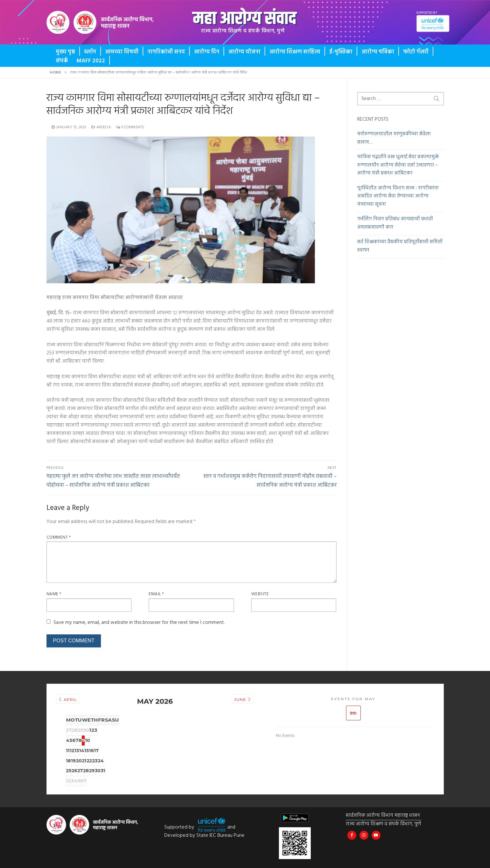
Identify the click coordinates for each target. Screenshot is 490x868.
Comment (59, 537)
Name (54, 594)
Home (56, 73)
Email (156, 594)
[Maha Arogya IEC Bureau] (352, 834)
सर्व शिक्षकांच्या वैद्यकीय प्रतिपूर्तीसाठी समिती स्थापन (400, 246)
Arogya (101, 127)
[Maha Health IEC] (378, 834)
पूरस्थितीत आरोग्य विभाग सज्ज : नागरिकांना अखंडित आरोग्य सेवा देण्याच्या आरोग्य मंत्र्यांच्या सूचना (398, 197)
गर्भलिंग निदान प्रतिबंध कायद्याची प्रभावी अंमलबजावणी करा (395, 223)
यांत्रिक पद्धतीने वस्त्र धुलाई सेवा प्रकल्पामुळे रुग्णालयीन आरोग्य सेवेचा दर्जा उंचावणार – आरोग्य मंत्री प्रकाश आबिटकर (398, 165)
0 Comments (130, 127)
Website (260, 594)
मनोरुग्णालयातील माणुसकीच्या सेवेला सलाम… (394, 138)
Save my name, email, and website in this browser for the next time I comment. (139, 623)
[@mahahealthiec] (365, 834)
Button (71, 27)
